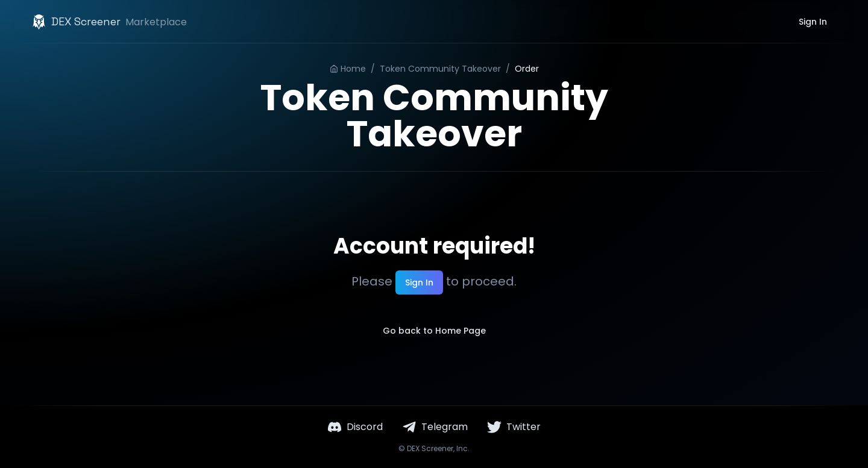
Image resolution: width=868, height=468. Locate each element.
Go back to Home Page (434, 331)
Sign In (813, 22)
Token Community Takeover (440, 69)
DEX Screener (430, 448)
